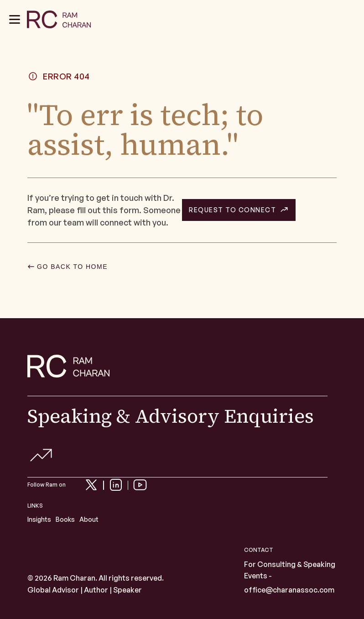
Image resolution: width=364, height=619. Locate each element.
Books (65, 519)
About (89, 519)
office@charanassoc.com (289, 590)
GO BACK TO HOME (72, 267)
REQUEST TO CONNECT (232, 210)
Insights (39, 519)
